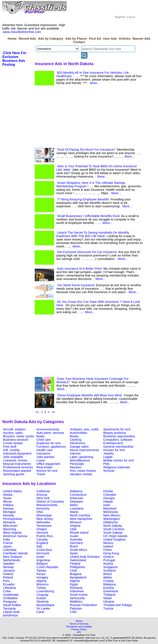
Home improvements (84, 450)
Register (120, 17)
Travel (41, 474)
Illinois (7, 502)
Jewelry (109, 453)
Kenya (41, 574)
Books (74, 436)
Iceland (8, 574)
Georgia (109, 498)
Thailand (109, 595)
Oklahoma (110, 522)
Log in (131, 17)
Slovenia (42, 602)
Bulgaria (76, 574)
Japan (7, 546)
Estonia (109, 588)
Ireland (108, 546)
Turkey (41, 588)
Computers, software (118, 440)
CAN (73, 612)
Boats (40, 436)
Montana (9, 522)
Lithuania (9, 588)
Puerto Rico (45, 536)
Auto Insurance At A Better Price (79, 269)
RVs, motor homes (83, 471)
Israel (40, 557)
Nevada (9, 515)
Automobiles (79, 433)
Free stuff (10, 447)
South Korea (79, 595)
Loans (41, 460)
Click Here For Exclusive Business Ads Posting (14, 59)
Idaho (74, 505)
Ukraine (109, 602)
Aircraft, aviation (14, 429)
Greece (108, 557)
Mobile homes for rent (119, 460)
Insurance (43, 453)
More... (95, 83)
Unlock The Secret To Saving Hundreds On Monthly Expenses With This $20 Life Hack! (93, 234)
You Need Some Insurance (76, 285)
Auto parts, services (50, 433)
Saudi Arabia (12, 605)
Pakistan (76, 608)
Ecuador (9, 584)
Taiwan (41, 571)
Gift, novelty (11, 450)
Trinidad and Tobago (118, 605)
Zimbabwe (10, 598)
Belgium (42, 564)
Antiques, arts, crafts (84, 429)
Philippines (77, 567)
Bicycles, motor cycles (19, 436)
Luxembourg (45, 591)
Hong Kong (111, 553)
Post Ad (95, 39)
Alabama (76, 491)
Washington (112, 519)
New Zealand (12, 557)
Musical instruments (17, 464)
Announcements (48, 429)
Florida (108, 491)
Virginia (75, 526)
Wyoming (10, 529)
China (107, 550)
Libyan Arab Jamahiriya (11, 614)
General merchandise (118, 447)
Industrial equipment (17, 453)
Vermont (42, 533)
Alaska (8, 495)
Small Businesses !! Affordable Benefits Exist (88, 216)
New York (43, 498)
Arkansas (76, 498)
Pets (106, 464)
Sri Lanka (43, 608)
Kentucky (43, 508)
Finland (75, 564)
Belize (108, 574)
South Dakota (113, 533)
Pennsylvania (12, 519)
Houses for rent (114, 450)
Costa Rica (44, 550)
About (79, 621)
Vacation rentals (81, 474)
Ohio (40, 512)
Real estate (44, 467)
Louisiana (77, 508)
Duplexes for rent (48, 443)
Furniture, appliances (51, 447)
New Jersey (45, 519)
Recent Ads (27, 39)
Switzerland (78, 560)
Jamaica (9, 571)
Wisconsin (10, 526)
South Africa (78, 550)
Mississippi (44, 515)
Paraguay (10, 602)
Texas (7, 498)
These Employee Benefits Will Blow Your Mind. (90, 395)
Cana (40, 612)
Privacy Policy (79, 629)
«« (37, 412)
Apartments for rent (117, 429)
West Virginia (12, 533)
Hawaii (108, 502)
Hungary (42, 577)
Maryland (110, 508)
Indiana (8, 505)
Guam (74, 536)
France (8, 543)
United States (13, 491)
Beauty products (115, 433)
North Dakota (113, 526)
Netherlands (12, 560)
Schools (109, 471)
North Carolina (80, 515)
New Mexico (112, 515)
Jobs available (13, 457)
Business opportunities (119, 436)
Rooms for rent (47, 471)
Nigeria (75, 581)
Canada (42, 539)
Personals (77, 464)
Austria (108, 564)
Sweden (9, 564)
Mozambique (45, 605)
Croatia (108, 581)
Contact (79, 42)
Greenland (111, 591)
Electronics (78, 443)
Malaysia (110, 584)
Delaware (77, 502)
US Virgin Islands (115, 536)
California (43, 491)
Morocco (42, 584)
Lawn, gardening (81, 457)
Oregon (42, 529)
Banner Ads (141, 39)
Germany (76, 543)
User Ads (110, 39)
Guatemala (11, 595)
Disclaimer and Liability (79, 626)
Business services (16, 440)
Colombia (10, 550)
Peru (6, 581)
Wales (108, 577)
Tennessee (44, 526)
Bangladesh (78, 577)
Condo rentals (13, 443)
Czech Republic (48, 567)
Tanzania (9, 608)
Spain (74, 553)
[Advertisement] (89, 118)
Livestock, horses (15, 460)
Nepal (107, 598)
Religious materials (117, 467)
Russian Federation (84, 605)
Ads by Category (51, 39)
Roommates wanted (17, 471)
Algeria (41, 581)
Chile (73, 571)
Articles (125, 39)
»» (53, 412)
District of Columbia (50, 502)
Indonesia (77, 591)
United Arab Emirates (85, 557)
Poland (8, 577)
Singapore (110, 567)
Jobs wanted (45, 457)
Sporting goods (14, 474)
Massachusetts (47, 505)
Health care (45, 450)
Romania (76, 588)
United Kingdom (114, 539)
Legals (108, 457)
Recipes (76, 467)
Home (12, 39)
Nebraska (43, 522)
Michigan (9, 512)
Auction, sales (13, 433)
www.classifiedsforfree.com (22, 32)
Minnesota (111, 512)
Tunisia (108, 608)
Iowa (107, 505)
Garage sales (79, 447)
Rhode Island (79, 533)
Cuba (7, 591)
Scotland (109, 571)
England (42, 543)
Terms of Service (79, 624)
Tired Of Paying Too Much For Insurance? (86, 150)
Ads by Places (76, 39)
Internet (75, 453)
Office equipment (48, 464)
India (6, 539)
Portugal (109, 560)
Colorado (110, 495)
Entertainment (113, 443)
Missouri (76, 522)
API (79, 632)
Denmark (43, 553)
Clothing (76, 440)
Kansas (8, 508)
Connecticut (78, 495)
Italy (39, 546)
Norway (8, 567)
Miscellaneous (80, 460)
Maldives (76, 602)
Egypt (74, 584)
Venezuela (77, 598)
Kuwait (41, 598)
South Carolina (114, 529)
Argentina (43, 560)
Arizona (42, 495)
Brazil (74, 546)
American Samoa (15, 536)
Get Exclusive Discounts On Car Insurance (87, 252)
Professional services (18, 467)
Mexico (108, 543)
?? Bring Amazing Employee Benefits (83, 199)
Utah (73, 529)
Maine (74, 512)
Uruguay (42, 595)
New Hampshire (81, 519)
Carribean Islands (15, 553)
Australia (76, 539)
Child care (44, 440)
